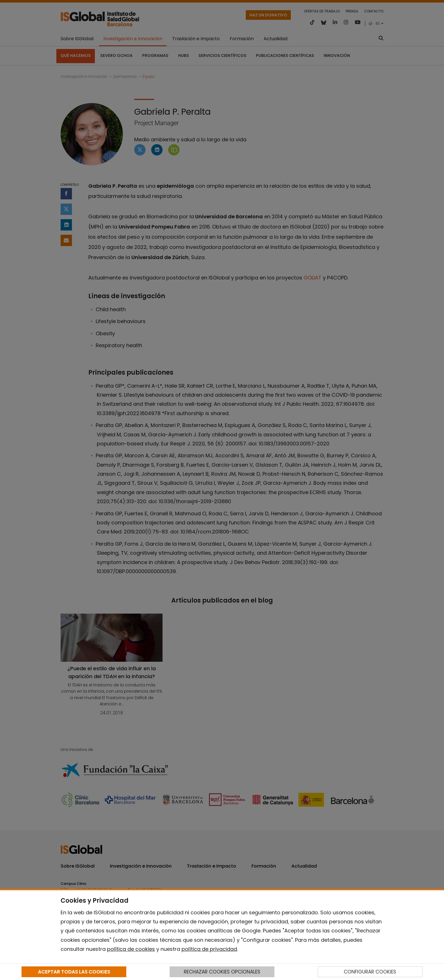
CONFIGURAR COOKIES (370, 972)
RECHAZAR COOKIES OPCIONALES (222, 972)
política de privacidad (209, 949)
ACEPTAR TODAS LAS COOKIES (74, 972)
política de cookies (131, 949)
